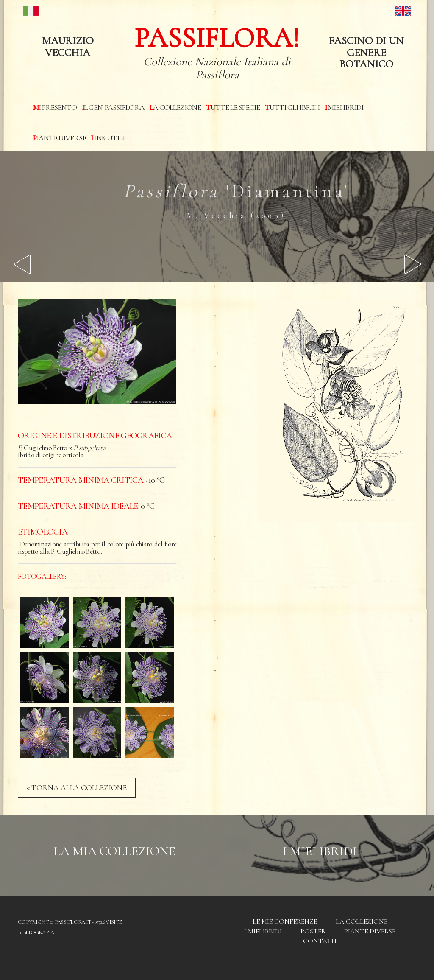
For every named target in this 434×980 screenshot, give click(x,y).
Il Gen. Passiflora (113, 107)
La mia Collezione (114, 851)
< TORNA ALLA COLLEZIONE (77, 787)
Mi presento (55, 107)
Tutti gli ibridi (292, 107)
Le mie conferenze (285, 921)
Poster (313, 931)
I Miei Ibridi (320, 851)
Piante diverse (60, 138)
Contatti (320, 941)
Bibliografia (36, 932)
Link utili (108, 138)
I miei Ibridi (344, 107)
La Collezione (175, 107)
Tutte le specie (233, 107)
